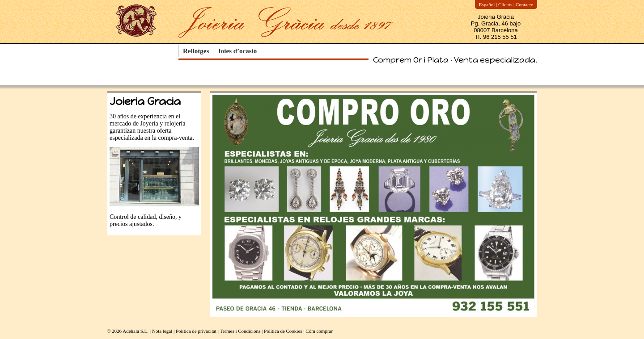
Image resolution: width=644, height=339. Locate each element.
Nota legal (162, 331)
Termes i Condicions (240, 331)
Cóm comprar (319, 331)
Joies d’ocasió (237, 51)
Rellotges (196, 51)
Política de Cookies (283, 331)
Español (487, 4)
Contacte (524, 4)
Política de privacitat (196, 331)
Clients (505, 4)
